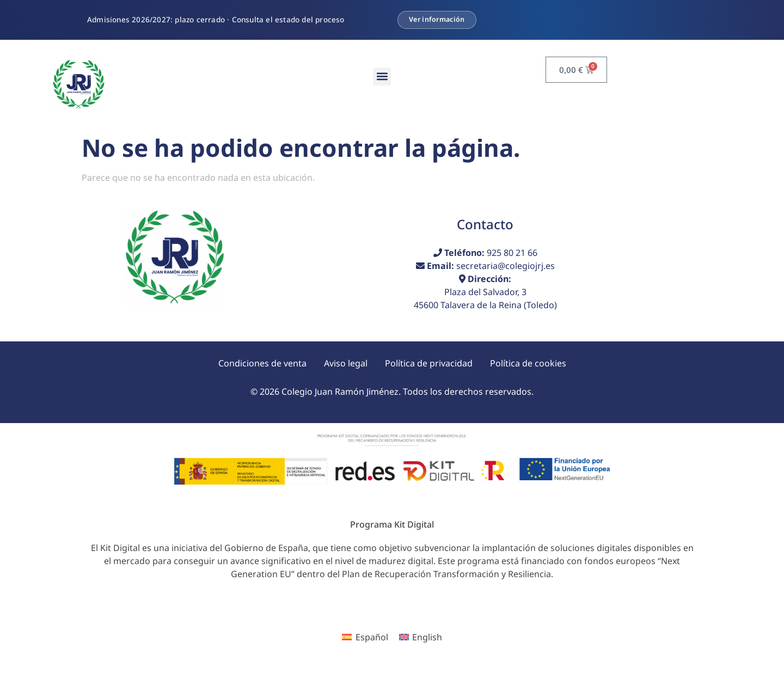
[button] (382, 77)
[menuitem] (365, 637)
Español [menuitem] (372, 637)
